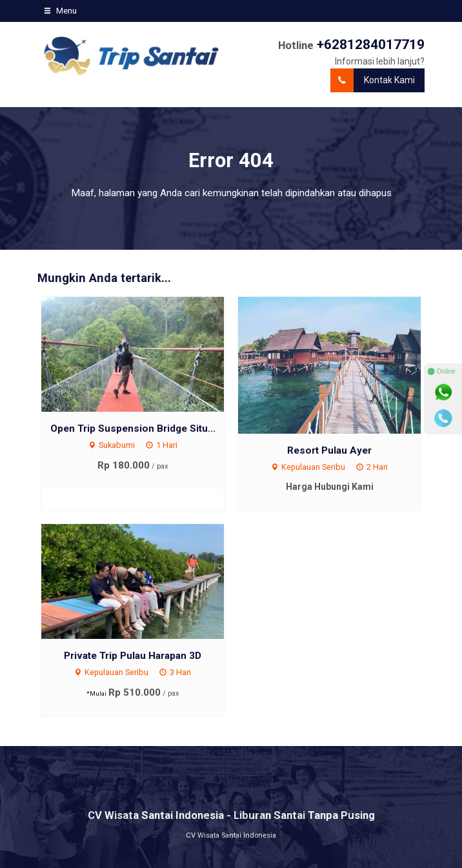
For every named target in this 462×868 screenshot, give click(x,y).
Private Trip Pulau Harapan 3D (133, 656)
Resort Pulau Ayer (329, 450)
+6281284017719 (371, 45)
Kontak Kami (373, 80)
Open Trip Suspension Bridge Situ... (133, 429)
